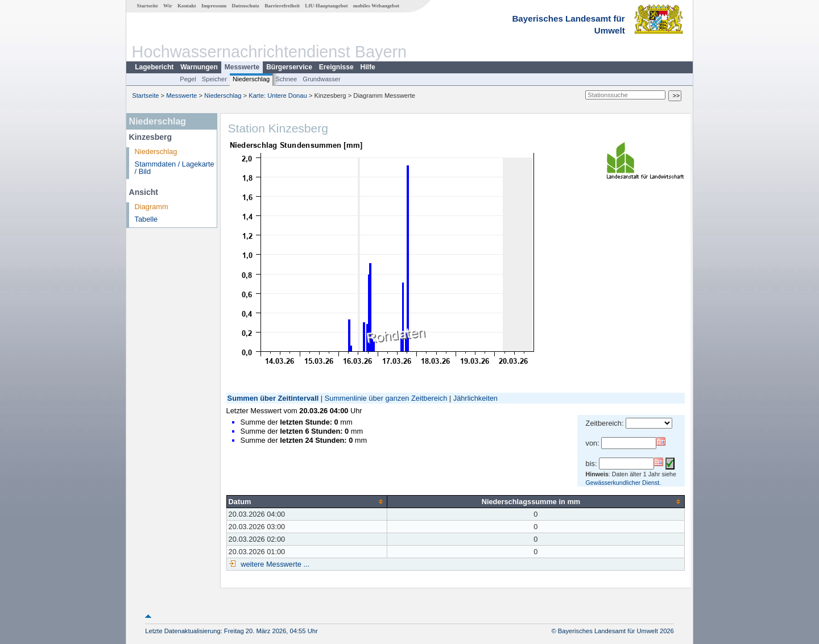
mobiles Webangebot (376, 6)
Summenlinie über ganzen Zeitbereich (386, 398)
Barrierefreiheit (282, 6)
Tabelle (146, 219)
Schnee (286, 79)
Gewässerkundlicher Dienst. (624, 483)
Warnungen (199, 67)
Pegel (188, 79)
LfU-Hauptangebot (326, 6)
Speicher (214, 79)
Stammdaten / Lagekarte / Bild (175, 168)
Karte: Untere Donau (278, 95)
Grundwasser (322, 79)
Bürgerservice (289, 67)
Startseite (148, 6)
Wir (168, 6)
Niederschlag (251, 79)
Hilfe (368, 67)
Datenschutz (245, 6)
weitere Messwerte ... (274, 564)
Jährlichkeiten (475, 398)
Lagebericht (154, 67)
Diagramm (152, 207)
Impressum (214, 6)
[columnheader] (307, 501)
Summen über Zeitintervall (273, 398)
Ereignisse (336, 67)
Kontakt (187, 6)
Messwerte (242, 67)
